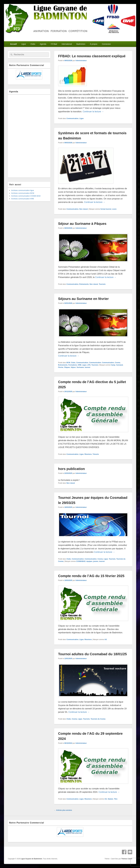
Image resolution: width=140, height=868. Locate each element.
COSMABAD (81, 561)
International (67, 44)
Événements (84, 284)
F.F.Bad (54, 44)
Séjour (73, 367)
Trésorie (96, 454)
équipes (89, 561)
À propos (94, 44)
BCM (68, 363)
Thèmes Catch (127, 859)
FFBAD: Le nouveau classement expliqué (92, 56)
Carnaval (120, 365)
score (114, 209)
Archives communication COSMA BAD (26, 196)
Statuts (110, 799)
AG (106, 639)
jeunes (96, 561)
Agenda (43, 44)
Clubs (33, 44)
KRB (80, 365)
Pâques (67, 367)
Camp (113, 365)
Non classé (83, 209)
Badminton (81, 44)
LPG (89, 365)
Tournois (102, 284)
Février (61, 367)
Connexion (106, 44)
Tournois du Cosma (98, 719)
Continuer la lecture (93, 112)
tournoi (87, 367)
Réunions (88, 454)
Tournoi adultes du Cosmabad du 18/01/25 (93, 654)
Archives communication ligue (23, 190)
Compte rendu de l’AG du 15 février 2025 (91, 576)
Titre (116, 799)
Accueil (13, 44)
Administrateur (81, 61)
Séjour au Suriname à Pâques (82, 224)
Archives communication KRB (23, 199)
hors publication (72, 469)
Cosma (118, 363)
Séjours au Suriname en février (83, 299)
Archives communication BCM (23, 193)
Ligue (24, 44)
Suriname (80, 367)
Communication (73, 118)
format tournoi (106, 209)
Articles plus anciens (63, 810)
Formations (73, 365)
